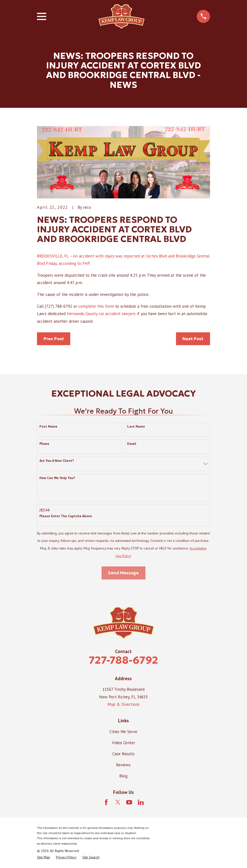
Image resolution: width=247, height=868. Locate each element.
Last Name (136, 426)
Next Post (193, 339)
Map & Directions (123, 704)
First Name (48, 426)
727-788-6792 (123, 660)
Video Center (123, 743)
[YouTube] (129, 802)
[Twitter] (118, 802)
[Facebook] (106, 802)
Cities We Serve (123, 732)
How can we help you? (57, 478)
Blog (123, 776)
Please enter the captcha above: (66, 516)
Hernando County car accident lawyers (101, 314)
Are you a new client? (57, 461)
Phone (44, 444)
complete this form (96, 306)
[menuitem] (44, 857)
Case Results (123, 754)
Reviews (123, 765)
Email (132, 444)
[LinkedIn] (141, 802)
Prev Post (54, 339)
